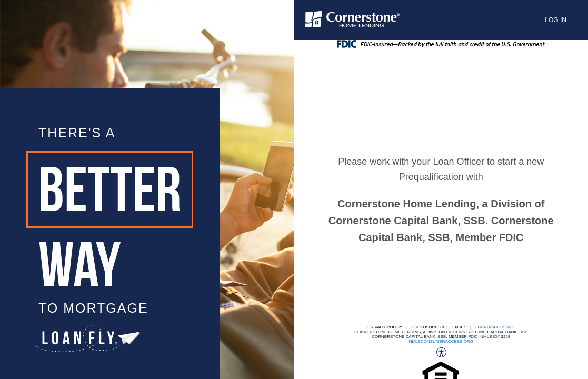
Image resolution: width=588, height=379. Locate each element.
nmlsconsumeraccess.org (441, 341)
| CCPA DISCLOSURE (491, 327)
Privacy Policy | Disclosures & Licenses (417, 327)
